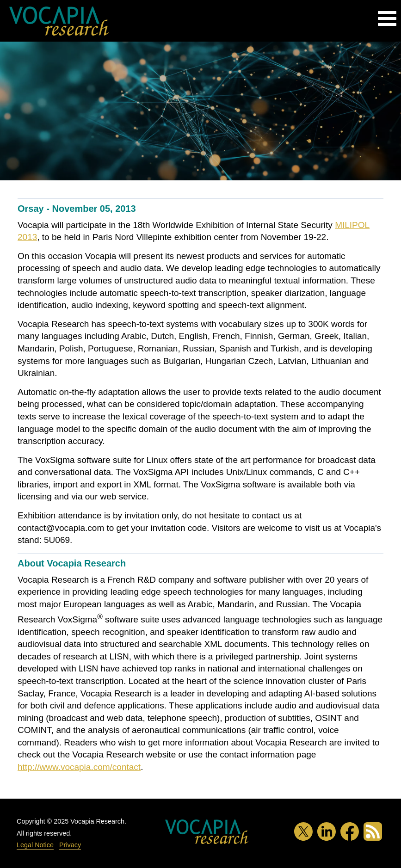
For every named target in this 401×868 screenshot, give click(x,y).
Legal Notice (35, 845)
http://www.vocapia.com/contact (79, 767)
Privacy (70, 845)
